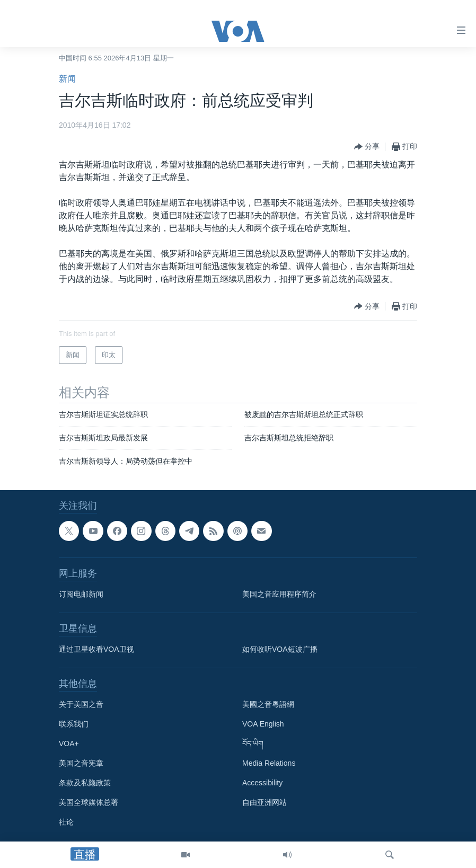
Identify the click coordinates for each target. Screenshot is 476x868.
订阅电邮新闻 (81, 594)
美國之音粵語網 (268, 704)
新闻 (67, 79)
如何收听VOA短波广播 (280, 649)
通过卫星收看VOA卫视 (96, 649)
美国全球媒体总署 (89, 802)
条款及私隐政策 (85, 783)
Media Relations (269, 763)
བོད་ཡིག (253, 743)
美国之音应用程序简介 (279, 594)
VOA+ (69, 743)
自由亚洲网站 (265, 802)
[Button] (367, 147)
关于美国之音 (81, 704)
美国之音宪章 (81, 763)
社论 (66, 822)
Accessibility (262, 783)
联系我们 (74, 724)
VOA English (263, 724)
